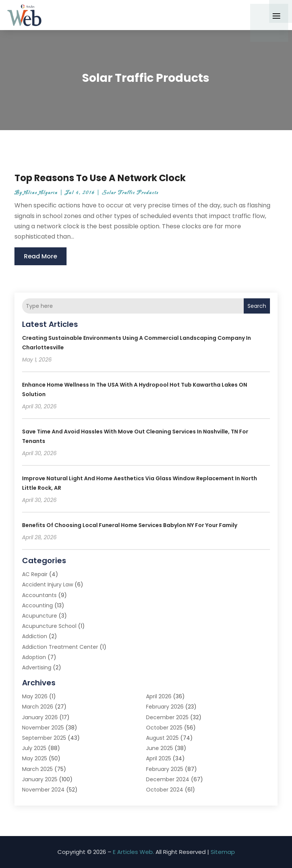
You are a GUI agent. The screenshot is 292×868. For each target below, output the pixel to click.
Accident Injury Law (48, 585)
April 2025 (159, 758)
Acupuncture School (49, 626)
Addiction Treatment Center (60, 647)
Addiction (35, 636)
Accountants (39, 595)
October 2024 (165, 790)
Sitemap (223, 852)
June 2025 (159, 748)
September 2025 (44, 738)
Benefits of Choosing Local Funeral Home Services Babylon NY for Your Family (130, 525)
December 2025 (167, 717)
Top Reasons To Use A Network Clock (100, 178)
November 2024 (43, 790)
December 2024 (168, 779)
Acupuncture (40, 616)
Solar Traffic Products (130, 193)
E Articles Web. (133, 852)
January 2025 (40, 779)
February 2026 (165, 707)
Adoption (34, 657)
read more (40, 256)
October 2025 (164, 728)
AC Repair (35, 574)
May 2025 (35, 758)
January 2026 (40, 717)
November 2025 (43, 728)
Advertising (37, 667)
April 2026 (159, 696)
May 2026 (35, 696)
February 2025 (165, 769)
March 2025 (37, 769)
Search (257, 306)
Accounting (37, 605)
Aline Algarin (41, 193)
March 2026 (38, 707)
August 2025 (162, 738)
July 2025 (34, 748)
